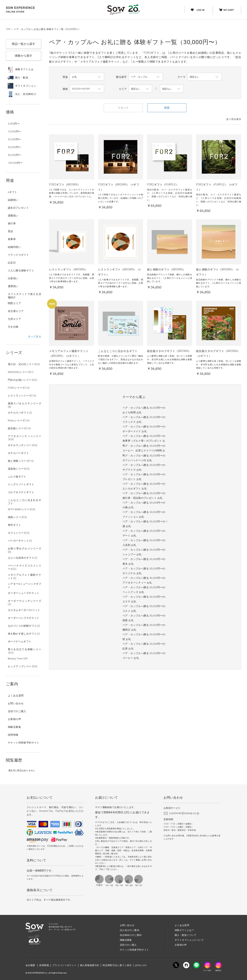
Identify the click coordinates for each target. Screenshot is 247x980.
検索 (167, 108)
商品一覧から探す (24, 44)
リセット (123, 108)
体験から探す (24, 56)
